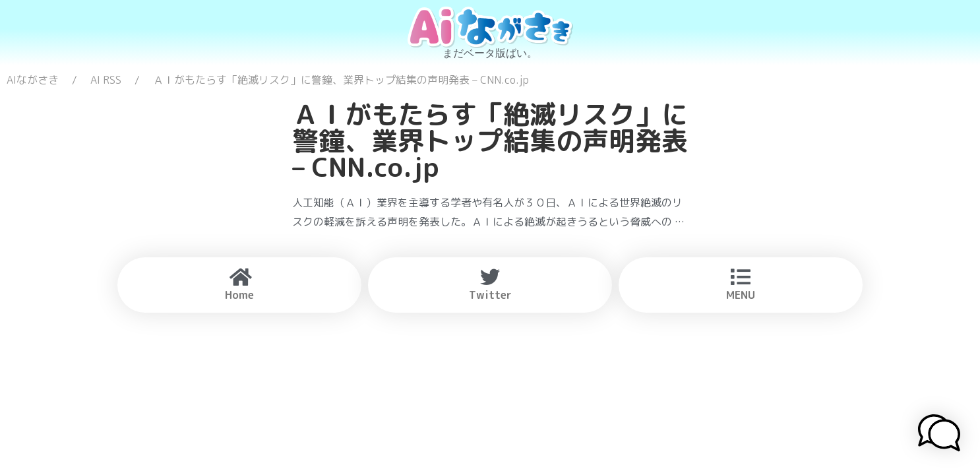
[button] (939, 435)
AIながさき (33, 80)
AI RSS (106, 80)
